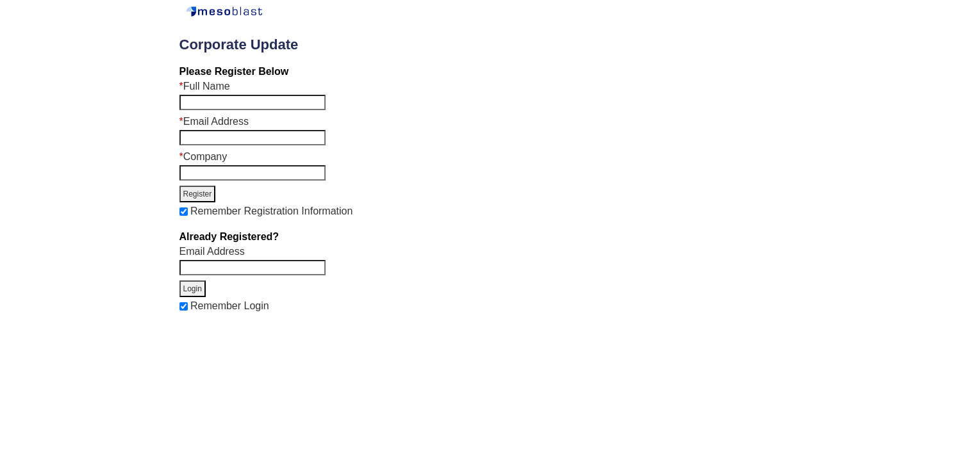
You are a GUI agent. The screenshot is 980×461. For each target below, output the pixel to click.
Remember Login (230, 306)
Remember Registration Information (271, 211)
